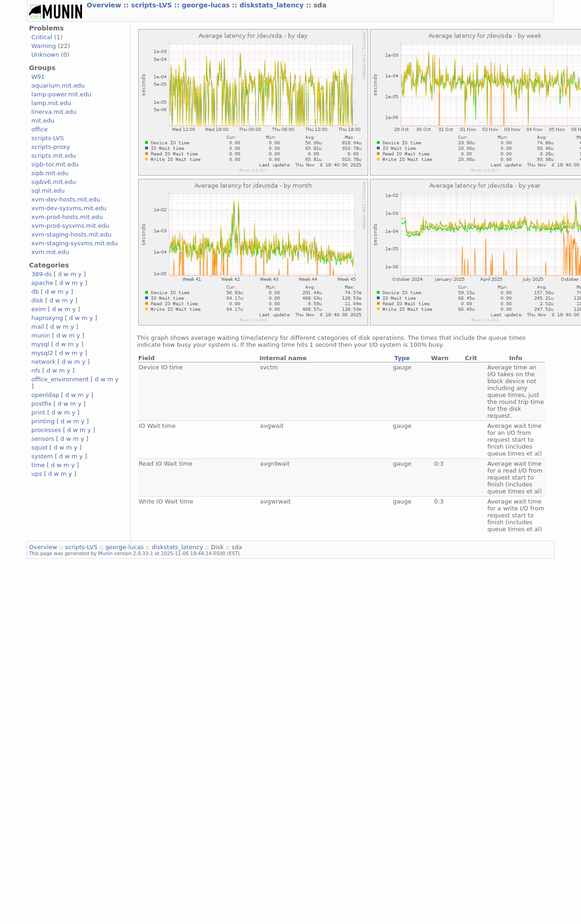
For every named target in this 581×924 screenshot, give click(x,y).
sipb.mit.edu (50, 173)
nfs (36, 370)
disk (37, 300)
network (44, 362)
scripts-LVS (153, 5)
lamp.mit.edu (51, 103)
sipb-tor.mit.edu (55, 164)
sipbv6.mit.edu (54, 182)
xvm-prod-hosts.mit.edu (67, 217)
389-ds (41, 274)
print (38, 412)
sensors (43, 439)
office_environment (60, 379)
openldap (45, 395)
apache (42, 283)
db (35, 292)
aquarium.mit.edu (58, 86)
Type (402, 358)
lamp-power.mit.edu (61, 94)
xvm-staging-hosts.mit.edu (71, 234)
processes (46, 430)
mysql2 (42, 353)
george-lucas (207, 5)
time (38, 465)
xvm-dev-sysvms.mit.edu (69, 208)
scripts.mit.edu (54, 156)
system (42, 456)
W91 (38, 77)
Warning (44, 46)
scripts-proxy (51, 147)
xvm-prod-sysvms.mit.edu (70, 226)
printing (43, 421)
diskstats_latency (273, 5)
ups (37, 474)
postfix (41, 404)
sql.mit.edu (48, 191)
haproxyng (47, 318)
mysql (40, 344)
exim (39, 309)
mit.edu (43, 121)
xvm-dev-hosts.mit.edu (66, 199)
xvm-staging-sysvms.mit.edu (74, 243)
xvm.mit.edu (50, 252)
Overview (105, 5)
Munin (106, 553)
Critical (42, 37)
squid (39, 447)
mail (38, 327)
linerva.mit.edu (54, 112)
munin (41, 335)
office (40, 129)
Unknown (45, 55)
